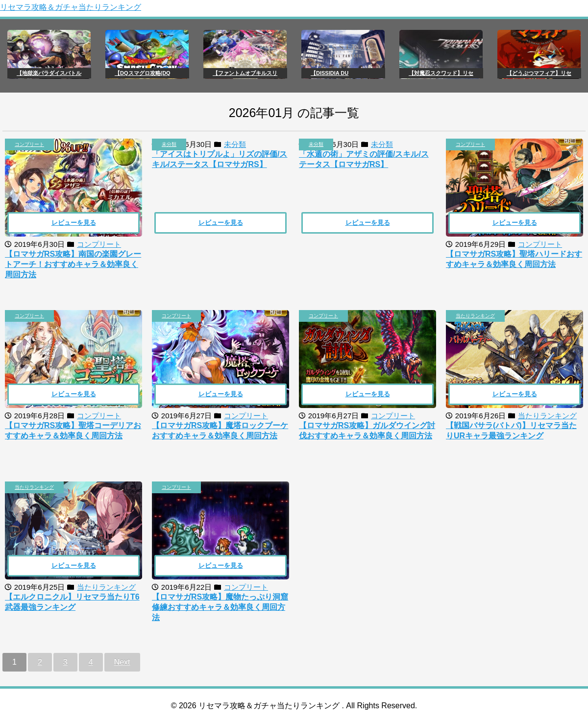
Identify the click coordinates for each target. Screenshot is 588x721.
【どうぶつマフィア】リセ (539, 73)
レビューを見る (74, 223)
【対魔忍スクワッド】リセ (441, 73)
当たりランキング (475, 316)
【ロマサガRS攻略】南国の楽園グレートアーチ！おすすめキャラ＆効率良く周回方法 (73, 264)
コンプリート (29, 144)
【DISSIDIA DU (330, 73)
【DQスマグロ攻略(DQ (143, 73)
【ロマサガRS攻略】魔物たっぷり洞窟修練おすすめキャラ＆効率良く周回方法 (220, 607)
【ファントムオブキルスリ (245, 73)
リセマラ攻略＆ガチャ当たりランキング (71, 7)
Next (122, 662)
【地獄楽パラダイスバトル (49, 73)
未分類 (169, 144)
